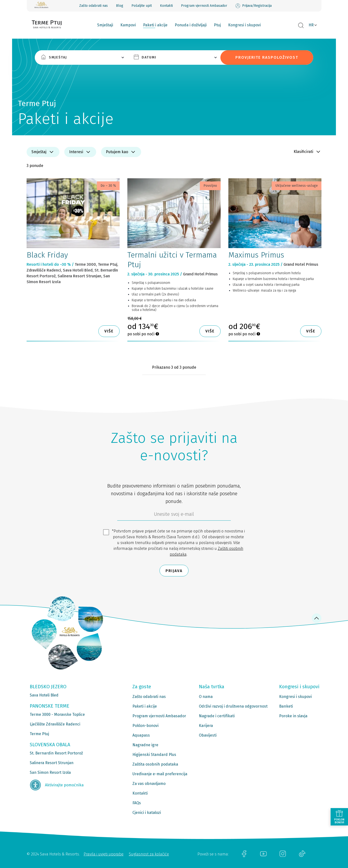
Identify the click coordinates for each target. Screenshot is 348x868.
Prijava (174, 571)
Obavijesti (208, 735)
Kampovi (128, 25)
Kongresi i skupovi (244, 25)
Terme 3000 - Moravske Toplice (57, 714)
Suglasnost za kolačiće (149, 854)
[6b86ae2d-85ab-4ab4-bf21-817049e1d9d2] (174, 515)
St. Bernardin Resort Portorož (56, 753)
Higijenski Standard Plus (154, 755)
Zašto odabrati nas (94, 6)
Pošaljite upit (142, 6)
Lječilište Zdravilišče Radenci (55, 724)
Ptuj (217, 25)
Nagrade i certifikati (217, 716)
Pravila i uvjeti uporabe (104, 854)
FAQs (137, 803)
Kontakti (166, 6)
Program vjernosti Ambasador (204, 6)
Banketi (286, 706)
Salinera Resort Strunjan (52, 763)
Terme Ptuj (39, 734)
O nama (206, 697)
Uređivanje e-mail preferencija (160, 774)
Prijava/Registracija (254, 6)
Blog (120, 6)
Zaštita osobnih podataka (155, 764)
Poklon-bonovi (145, 726)
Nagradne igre (145, 745)
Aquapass (141, 735)
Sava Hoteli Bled (44, 695)
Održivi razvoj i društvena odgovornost (233, 706)
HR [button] (311, 25)
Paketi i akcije (155, 25)
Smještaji (105, 25)
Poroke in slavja (293, 716)
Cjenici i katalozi (147, 813)
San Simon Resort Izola (50, 772)
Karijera (206, 726)
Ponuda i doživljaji (191, 25)
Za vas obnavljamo (149, 784)
